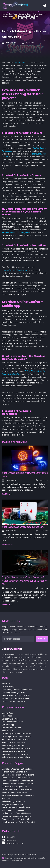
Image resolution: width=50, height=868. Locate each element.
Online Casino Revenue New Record (18, 775)
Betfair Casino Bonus (11, 728)
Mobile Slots (8, 731)
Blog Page (13, 14)
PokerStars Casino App (12, 722)
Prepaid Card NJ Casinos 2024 (16, 740)
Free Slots (7, 799)
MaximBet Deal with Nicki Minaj (16, 807)
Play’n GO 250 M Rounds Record (16, 778)
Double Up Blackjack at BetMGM (16, 734)
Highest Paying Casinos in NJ (15, 772)
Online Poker (16, 374)
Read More (7, 494)
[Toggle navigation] (45, 6)
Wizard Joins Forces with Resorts (17, 790)
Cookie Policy (8, 687)
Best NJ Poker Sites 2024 (13, 743)
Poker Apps (7, 716)
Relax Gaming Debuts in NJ (14, 801)
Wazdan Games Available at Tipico (17, 784)
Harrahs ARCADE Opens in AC (15, 787)
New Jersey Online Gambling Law (17, 689)
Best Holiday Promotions (13, 745)
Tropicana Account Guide (13, 810)
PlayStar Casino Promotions (15, 793)
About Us (6, 684)
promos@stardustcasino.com (15, 270)
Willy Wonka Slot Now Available (16, 757)
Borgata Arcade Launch (12, 805)
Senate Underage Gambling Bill (16, 819)
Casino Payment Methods (13, 701)
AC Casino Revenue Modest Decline (18, 796)
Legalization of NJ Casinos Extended (18, 822)
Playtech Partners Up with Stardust (17, 781)
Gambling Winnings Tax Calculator (17, 769)
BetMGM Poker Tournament (14, 751)
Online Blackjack (32, 371)
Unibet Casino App (10, 719)
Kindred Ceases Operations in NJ (17, 749)
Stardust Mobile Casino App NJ (16, 233)
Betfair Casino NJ (22, 63)
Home (4, 14)
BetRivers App (8, 725)
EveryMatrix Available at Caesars (17, 816)
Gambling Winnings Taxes (13, 693)
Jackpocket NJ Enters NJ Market (17, 813)
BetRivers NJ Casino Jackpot (15, 754)
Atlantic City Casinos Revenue (15, 698)
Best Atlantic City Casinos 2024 (16, 695)
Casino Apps (8, 713)
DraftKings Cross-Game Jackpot (16, 737)
